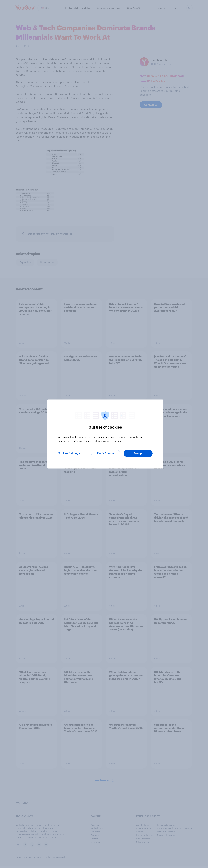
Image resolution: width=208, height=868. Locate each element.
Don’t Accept (106, 454)
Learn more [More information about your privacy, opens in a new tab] (119, 441)
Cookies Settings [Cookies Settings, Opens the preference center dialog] (69, 453)
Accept (138, 454)
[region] (105, 434)
